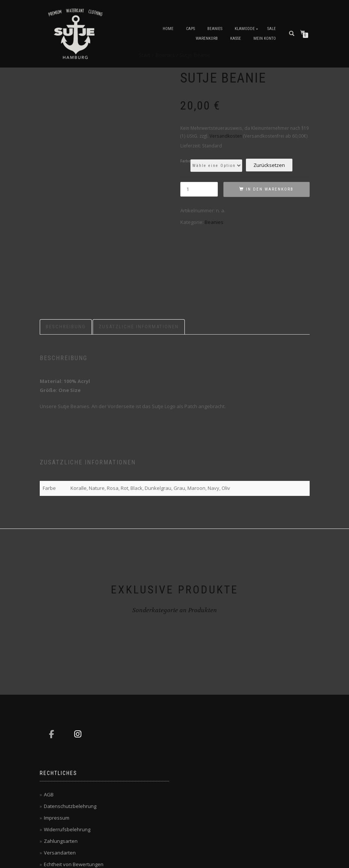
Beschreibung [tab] (66, 266)
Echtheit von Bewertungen (74, 804)
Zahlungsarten (61, 781)
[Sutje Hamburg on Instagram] (78, 674)
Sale (272, 29)
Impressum (57, 757)
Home (168, 29)
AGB (49, 734)
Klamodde (245, 29)
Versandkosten (226, 136)
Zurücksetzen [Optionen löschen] (269, 165)
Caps (190, 29)
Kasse (236, 38)
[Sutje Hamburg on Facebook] (52, 674)
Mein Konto (265, 38)
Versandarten (60, 792)
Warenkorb (207, 38)
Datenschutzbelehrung (70, 746)
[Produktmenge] (199, 189)
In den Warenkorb (270, 189)
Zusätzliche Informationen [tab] (139, 266)
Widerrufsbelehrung (67, 769)
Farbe (185, 161)
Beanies (215, 29)
